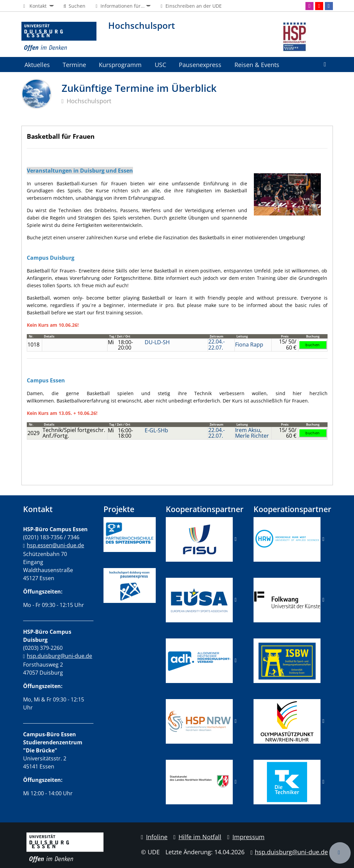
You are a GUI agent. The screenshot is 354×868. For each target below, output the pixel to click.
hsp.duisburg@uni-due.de (59, 656)
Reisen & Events (257, 65)
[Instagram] (309, 6)
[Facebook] (329, 6)
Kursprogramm (120, 65)
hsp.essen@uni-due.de (55, 545)
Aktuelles (37, 65)
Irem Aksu (248, 430)
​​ (199, 660)
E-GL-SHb (156, 430)
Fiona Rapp (249, 345)
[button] (38, 6)
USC (160, 65)
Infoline (154, 837)
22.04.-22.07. (217, 345)
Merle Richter (252, 436)
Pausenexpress (200, 65)
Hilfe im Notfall (197, 837)
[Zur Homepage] (59, 37)
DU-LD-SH (157, 342)
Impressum (246, 837)
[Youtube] (319, 6)
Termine (74, 65)
